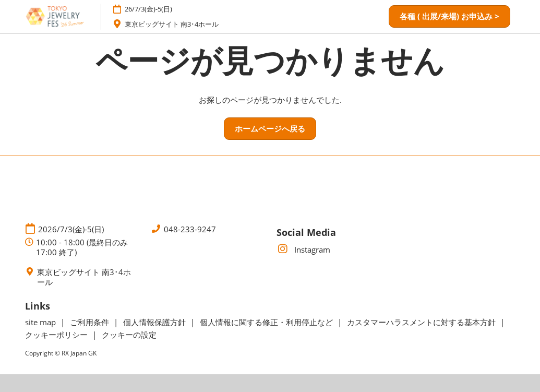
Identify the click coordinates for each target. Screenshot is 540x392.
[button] (449, 17)
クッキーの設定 (129, 335)
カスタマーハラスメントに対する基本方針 (422, 322)
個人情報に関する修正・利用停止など (267, 322)
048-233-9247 (190, 229)
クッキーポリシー (57, 335)
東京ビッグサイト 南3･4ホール (172, 24)
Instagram (303, 250)
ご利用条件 (91, 322)
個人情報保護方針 (155, 322)
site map (41, 322)
